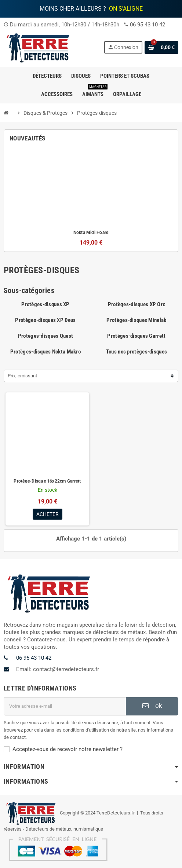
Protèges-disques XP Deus (45, 320)
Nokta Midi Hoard (91, 232)
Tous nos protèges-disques (136, 352)
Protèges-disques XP (45, 304)
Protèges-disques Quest (45, 336)
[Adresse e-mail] (65, 706)
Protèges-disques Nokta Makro (45, 352)
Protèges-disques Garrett (136, 336)
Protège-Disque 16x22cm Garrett (47, 481)
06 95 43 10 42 (148, 25)
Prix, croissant (22, 376)
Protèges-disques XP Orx (137, 304)
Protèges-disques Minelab (136, 320)
